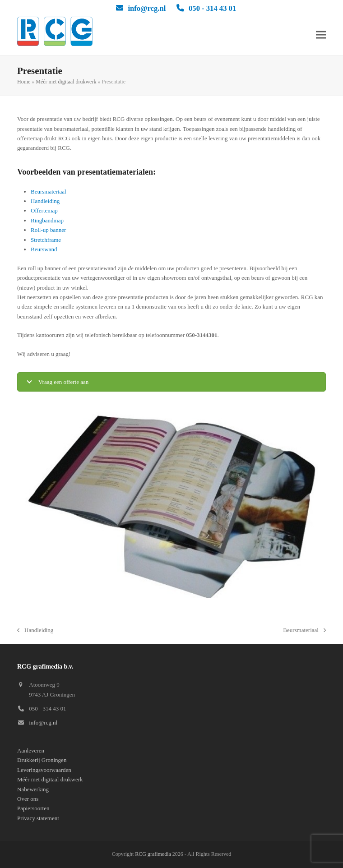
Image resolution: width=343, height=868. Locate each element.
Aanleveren (31, 750)
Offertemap (44, 210)
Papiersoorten (33, 808)
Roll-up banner (48, 230)
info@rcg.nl (147, 8)
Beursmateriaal (49, 192)
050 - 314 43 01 (212, 8)
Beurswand (44, 249)
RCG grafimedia (153, 854)
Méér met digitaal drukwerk (66, 82)
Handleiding (45, 201)
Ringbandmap (47, 220)
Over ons (28, 799)
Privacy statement (38, 818)
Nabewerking (33, 789)
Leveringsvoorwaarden (44, 770)
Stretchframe (46, 240)
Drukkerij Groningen (42, 760)
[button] (321, 35)
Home (24, 82)
